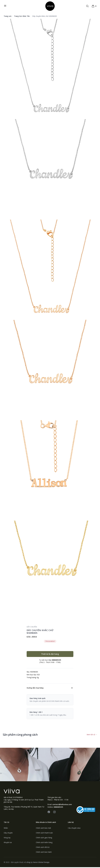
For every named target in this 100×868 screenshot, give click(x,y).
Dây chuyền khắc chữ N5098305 (45, 17)
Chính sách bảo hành (44, 853)
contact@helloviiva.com (62, 805)
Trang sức (8, 17)
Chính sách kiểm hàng (44, 843)
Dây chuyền (8, 834)
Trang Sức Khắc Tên (22, 17)
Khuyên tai (8, 843)
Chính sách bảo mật (43, 829)
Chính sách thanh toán (44, 834)
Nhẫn (6, 829)
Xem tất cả (92, 735)
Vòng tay (7, 838)
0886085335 (58, 808)
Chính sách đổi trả (43, 848)
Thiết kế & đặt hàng (50, 655)
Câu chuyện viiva (74, 829)
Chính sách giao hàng (44, 838)
